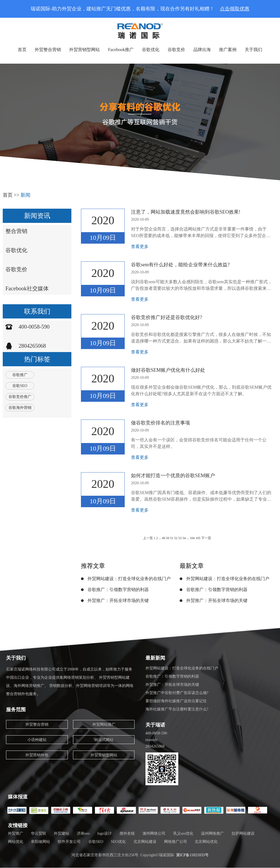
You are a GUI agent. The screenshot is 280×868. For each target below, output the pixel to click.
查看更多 (140, 246)
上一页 (148, 538)
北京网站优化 (206, 842)
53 (180, 538)
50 (168, 538)
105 (198, 538)
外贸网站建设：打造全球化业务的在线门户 (129, 579)
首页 (22, 50)
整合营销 (16, 231)
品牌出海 (202, 50)
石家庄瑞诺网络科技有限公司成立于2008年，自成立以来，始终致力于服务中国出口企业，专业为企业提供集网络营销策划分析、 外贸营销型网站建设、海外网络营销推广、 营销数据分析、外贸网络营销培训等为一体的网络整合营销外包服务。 (70, 682)
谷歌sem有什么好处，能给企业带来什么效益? (180, 265)
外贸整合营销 (48, 50)
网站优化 (16, 842)
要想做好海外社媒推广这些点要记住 (176, 701)
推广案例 (228, 50)
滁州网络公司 (154, 833)
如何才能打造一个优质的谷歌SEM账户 (173, 476)
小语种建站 (37, 740)
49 (164, 538)
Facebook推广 (121, 50)
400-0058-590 (34, 327)
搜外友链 (127, 833)
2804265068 (32, 346)
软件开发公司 (69, 842)
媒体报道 (18, 797)
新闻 (25, 195)
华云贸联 (39, 833)
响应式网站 (104, 740)
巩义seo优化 (183, 833)
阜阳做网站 (40, 842)
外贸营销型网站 (84, 50)
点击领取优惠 (235, 9)
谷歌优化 (151, 50)
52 (176, 538)
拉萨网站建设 (243, 833)
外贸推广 (16, 833)
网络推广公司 (176, 842)
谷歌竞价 (176, 50)
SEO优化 (118, 842)
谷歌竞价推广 (20, 397)
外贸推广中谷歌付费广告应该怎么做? (177, 693)
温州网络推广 (212, 833)
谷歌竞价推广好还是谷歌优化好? (167, 317)
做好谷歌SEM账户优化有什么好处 (168, 370)
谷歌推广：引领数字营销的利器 (118, 590)
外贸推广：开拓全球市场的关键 (118, 600)
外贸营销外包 (37, 755)
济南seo (83, 833)
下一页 (206, 538)
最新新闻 (155, 658)
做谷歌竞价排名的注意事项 (161, 423)
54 (184, 538)
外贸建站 (62, 833)
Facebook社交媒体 (27, 288)
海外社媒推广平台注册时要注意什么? (177, 709)
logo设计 (105, 833)
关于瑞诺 (155, 725)
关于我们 (253, 50)
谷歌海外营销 (20, 408)
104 (192, 538)
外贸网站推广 (104, 724)
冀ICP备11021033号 (192, 855)
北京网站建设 (145, 842)
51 (172, 538)
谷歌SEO (20, 386)
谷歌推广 (20, 375)
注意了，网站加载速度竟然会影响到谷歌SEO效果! (186, 212)
